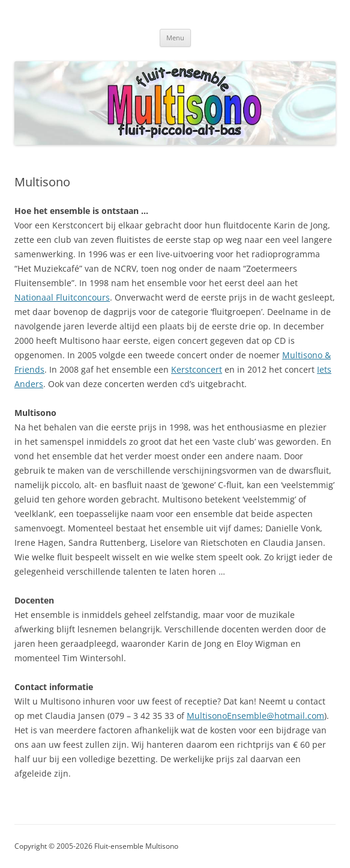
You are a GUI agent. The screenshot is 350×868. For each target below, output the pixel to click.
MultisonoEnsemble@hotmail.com (255, 716)
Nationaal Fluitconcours (62, 297)
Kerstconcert (197, 369)
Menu (175, 38)
